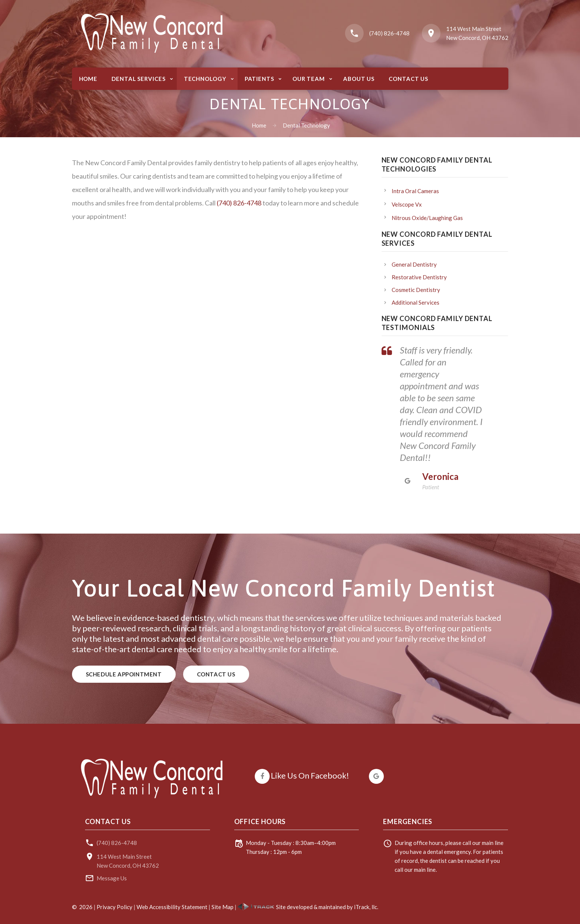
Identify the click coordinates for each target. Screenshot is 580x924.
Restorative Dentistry (419, 277)
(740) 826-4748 (389, 33)
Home (259, 125)
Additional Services (416, 302)
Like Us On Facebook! (310, 775)
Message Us (112, 878)
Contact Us (216, 674)
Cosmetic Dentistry (416, 290)
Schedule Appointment (124, 674)
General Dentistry (414, 264)
